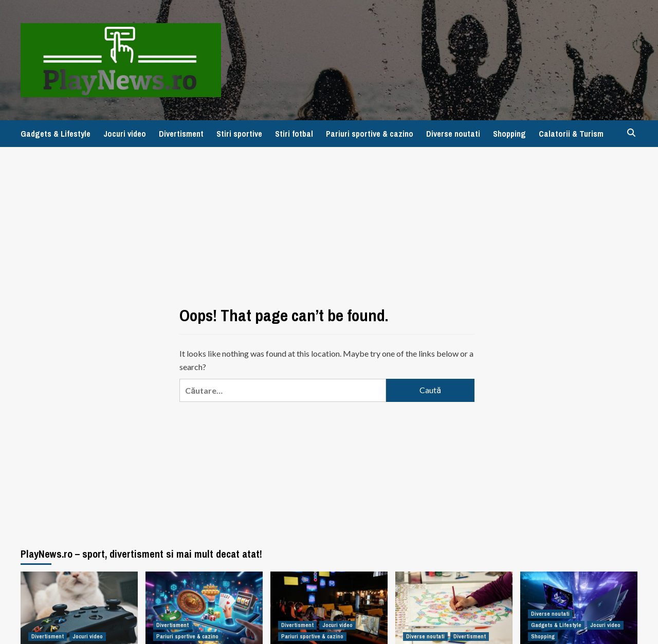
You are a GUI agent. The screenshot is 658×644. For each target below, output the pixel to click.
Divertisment (181, 134)
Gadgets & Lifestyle (56, 134)
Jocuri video (125, 134)
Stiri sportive (239, 134)
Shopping (509, 134)
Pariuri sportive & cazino (370, 134)
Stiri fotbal (294, 134)
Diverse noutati (453, 134)
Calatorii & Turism (571, 134)
